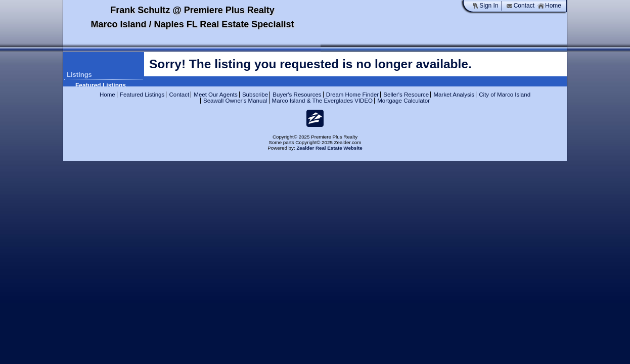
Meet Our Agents (215, 95)
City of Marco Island (505, 95)
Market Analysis (454, 95)
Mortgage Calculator (403, 101)
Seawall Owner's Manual (235, 101)
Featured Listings (101, 85)
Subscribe (255, 95)
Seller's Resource (406, 95)
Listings (79, 75)
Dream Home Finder (352, 95)
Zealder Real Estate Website (329, 148)
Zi (315, 118)
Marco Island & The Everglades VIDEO (322, 101)
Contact (520, 6)
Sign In (485, 6)
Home (549, 6)
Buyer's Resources (297, 95)
